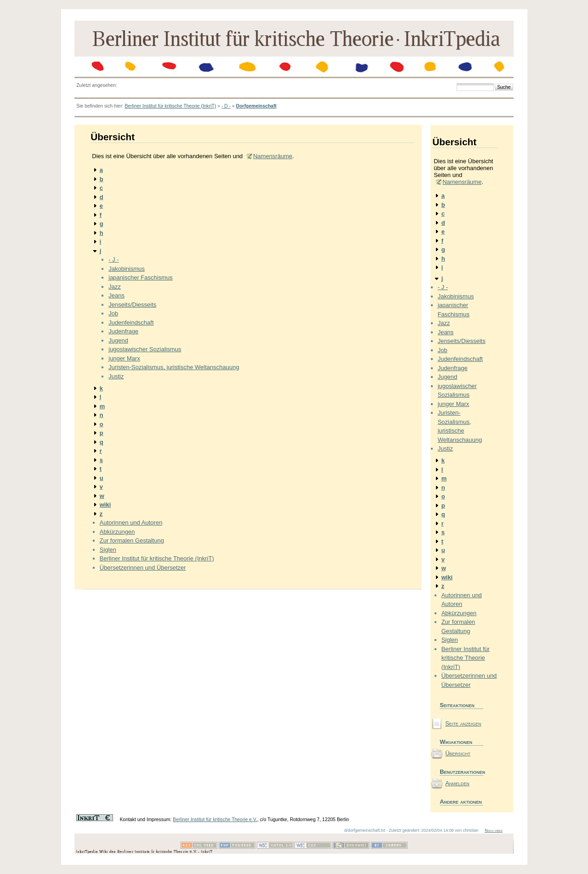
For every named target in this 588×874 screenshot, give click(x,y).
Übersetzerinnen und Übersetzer (143, 568)
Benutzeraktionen (461, 772)
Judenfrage (123, 331)
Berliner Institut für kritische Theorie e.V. (215, 820)
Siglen (108, 550)
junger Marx (124, 358)
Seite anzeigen (463, 723)
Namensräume (273, 156)
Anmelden (457, 783)
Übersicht (458, 753)
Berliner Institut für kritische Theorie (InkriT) (170, 106)
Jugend (118, 340)
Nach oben (494, 830)
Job (113, 313)
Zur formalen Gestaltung (132, 540)
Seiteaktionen (457, 705)
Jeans (116, 295)
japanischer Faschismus (140, 277)
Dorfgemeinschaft (256, 106)
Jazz (115, 287)
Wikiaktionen (456, 742)
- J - (113, 260)
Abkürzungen (117, 532)
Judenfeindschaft (131, 323)
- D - (226, 106)
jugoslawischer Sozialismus (145, 349)
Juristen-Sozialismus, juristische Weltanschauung (174, 367)
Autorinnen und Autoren (131, 523)
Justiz (116, 376)
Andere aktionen (461, 802)
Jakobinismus (127, 269)
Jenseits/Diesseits (132, 305)
